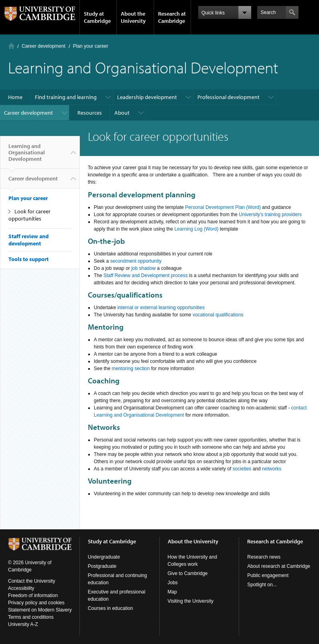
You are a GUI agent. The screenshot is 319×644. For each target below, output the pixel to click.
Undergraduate (104, 557)
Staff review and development (28, 240)
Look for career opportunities (29, 215)
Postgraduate (102, 566)
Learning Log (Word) (197, 229)
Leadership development (147, 97)
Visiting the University (191, 601)
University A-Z (23, 624)
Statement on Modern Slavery (40, 610)
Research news (264, 557)
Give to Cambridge (188, 573)
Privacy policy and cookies (36, 603)
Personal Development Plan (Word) (223, 207)
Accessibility (21, 588)
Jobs (173, 583)
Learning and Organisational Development (27, 156)
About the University (133, 17)
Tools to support (28, 259)
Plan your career (91, 46)
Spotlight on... (262, 585)
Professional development (229, 97)
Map (172, 592)
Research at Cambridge (172, 17)
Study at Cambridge (97, 17)
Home (11, 46)
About (122, 113)
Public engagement (268, 575)
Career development (44, 46)
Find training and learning (66, 97)
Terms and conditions (31, 617)
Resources (90, 113)
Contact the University (31, 581)
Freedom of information (33, 595)
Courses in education (111, 608)
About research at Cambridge (279, 566)
